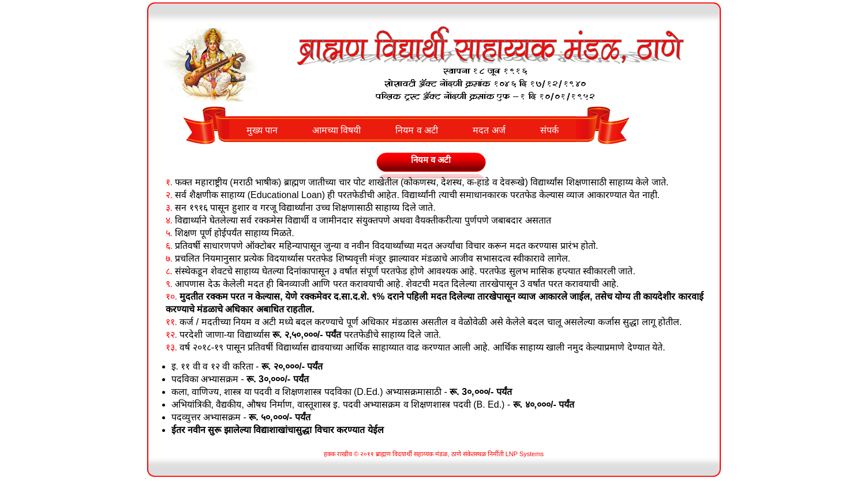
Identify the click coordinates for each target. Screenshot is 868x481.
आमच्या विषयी (336, 130)
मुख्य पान (262, 130)
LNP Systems (525, 454)
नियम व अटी (417, 130)
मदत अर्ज (489, 130)
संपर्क (549, 130)
